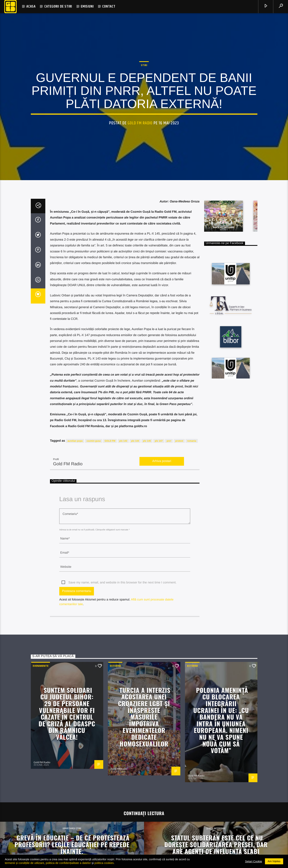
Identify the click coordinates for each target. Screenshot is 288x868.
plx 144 (135, 557)
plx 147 (159, 557)
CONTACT (109, 6)
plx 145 (147, 557)
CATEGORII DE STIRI (58, 6)
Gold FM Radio (140, 176)
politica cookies (104, 863)
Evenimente (41, 782)
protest (179, 557)
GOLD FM (110, 557)
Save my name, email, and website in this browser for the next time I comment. (122, 698)
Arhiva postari (162, 577)
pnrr (169, 557)
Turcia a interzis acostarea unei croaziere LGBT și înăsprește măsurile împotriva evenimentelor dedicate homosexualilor (144, 833)
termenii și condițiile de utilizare (25, 863)
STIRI (144, 118)
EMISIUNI (87, 6)
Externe (115, 782)
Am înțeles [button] (274, 861)
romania (192, 557)
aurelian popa (75, 557)
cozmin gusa (94, 557)
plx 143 (123, 557)
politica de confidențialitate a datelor (68, 863)
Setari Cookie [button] (254, 861)
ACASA (31, 6)
